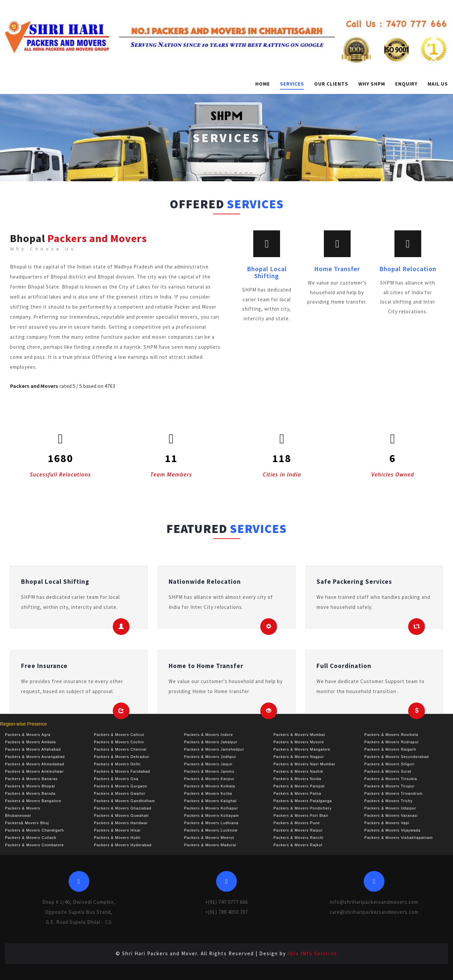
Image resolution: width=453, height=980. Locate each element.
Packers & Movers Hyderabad (123, 845)
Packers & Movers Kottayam (211, 815)
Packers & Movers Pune (297, 823)
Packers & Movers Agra (28, 735)
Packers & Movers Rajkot (298, 845)
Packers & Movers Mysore (299, 742)
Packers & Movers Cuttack (31, 838)
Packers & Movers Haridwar (121, 823)
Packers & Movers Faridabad (122, 771)
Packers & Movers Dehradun (122, 757)
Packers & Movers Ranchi (298, 838)
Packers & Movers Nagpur (299, 757)
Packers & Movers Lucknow (211, 830)
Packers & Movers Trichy (389, 801)
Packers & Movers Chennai (120, 749)
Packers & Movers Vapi (387, 823)
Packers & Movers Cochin (119, 742)
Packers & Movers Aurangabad (35, 757)
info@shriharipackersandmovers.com (374, 902)
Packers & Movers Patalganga (303, 801)
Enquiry (406, 84)
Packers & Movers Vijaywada (392, 830)
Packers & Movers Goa (116, 779)
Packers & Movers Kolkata (210, 786)
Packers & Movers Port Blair (301, 815)
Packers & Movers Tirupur (390, 786)
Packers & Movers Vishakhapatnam (399, 838)
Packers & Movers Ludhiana (211, 823)
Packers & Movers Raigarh (390, 749)
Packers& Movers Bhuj (27, 823)
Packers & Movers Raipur (298, 830)
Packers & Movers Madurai (210, 845)
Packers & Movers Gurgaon (121, 786)
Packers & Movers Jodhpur (210, 757)
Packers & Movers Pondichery (302, 808)
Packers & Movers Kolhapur (211, 808)
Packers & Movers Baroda (30, 793)
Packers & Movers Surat (388, 771)
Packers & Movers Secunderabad (397, 757)
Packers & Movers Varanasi (391, 815)
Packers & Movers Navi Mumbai (304, 764)
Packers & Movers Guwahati (121, 815)
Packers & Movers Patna (297, 793)
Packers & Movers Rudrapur (392, 742)
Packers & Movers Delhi (117, 764)
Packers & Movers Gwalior (120, 793)
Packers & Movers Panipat (299, 786)
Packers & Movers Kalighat (210, 801)
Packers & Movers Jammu (209, 771)
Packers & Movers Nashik (298, 771)
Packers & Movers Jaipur (208, 764)
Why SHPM (372, 84)
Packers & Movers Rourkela (391, 735)
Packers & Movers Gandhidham (124, 801)
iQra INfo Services (312, 953)
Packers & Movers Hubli (117, 838)
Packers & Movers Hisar (117, 830)
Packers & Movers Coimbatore (34, 845)
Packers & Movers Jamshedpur (214, 749)
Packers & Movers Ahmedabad (35, 764)
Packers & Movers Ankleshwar (34, 771)
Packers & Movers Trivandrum (393, 793)
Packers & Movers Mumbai (299, 735)
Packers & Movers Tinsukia (391, 779)
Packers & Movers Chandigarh (34, 830)
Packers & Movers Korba (208, 793)
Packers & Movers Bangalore (33, 801)
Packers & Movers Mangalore (302, 749)
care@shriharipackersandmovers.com (374, 912)
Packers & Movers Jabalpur (211, 742)
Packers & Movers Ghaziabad (123, 808)
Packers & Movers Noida (297, 779)
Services (292, 84)
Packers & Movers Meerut (209, 838)
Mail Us (438, 84)
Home (263, 84)
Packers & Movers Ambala (30, 742)
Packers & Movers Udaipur (390, 808)
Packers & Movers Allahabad (33, 749)
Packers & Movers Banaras (31, 779)
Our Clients (331, 84)
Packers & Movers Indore (209, 735)
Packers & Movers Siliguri (389, 764)
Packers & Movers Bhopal (30, 786)
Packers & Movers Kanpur (209, 779)
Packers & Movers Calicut (119, 735)
